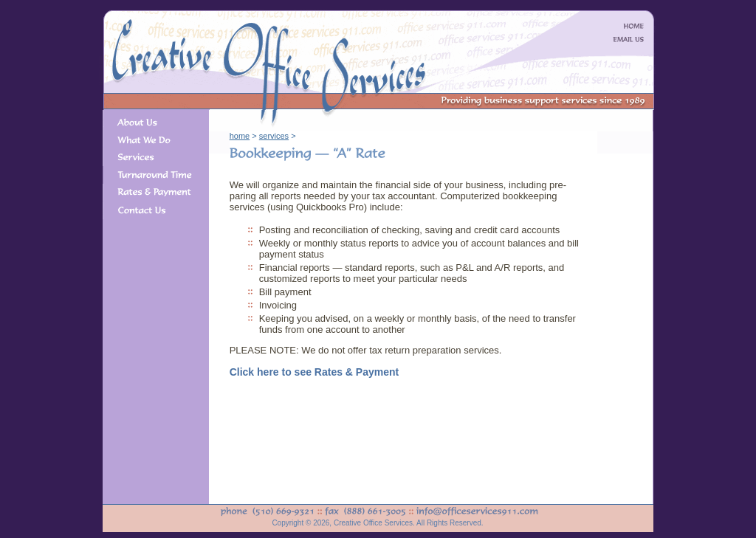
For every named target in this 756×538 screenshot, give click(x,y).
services (274, 136)
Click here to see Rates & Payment (315, 372)
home (240, 136)
